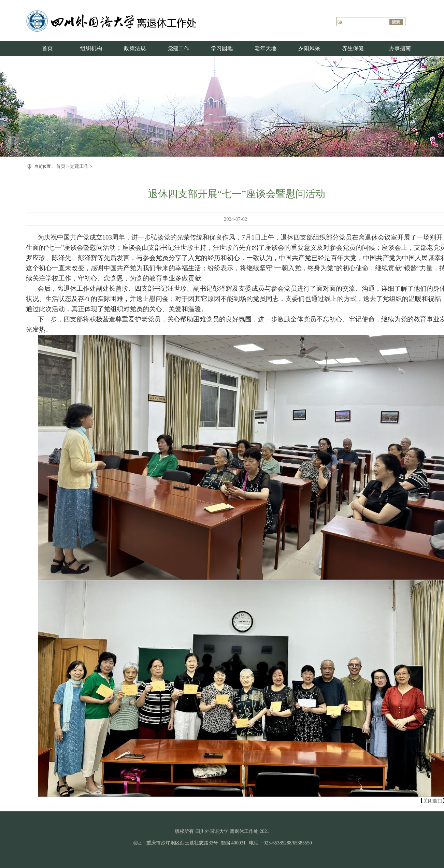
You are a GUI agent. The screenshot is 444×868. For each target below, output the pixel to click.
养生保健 (353, 48)
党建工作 (178, 48)
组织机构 (91, 48)
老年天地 (266, 48)
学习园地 (222, 48)
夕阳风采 (309, 48)
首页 (47, 48)
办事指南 (400, 48)
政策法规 (135, 48)
